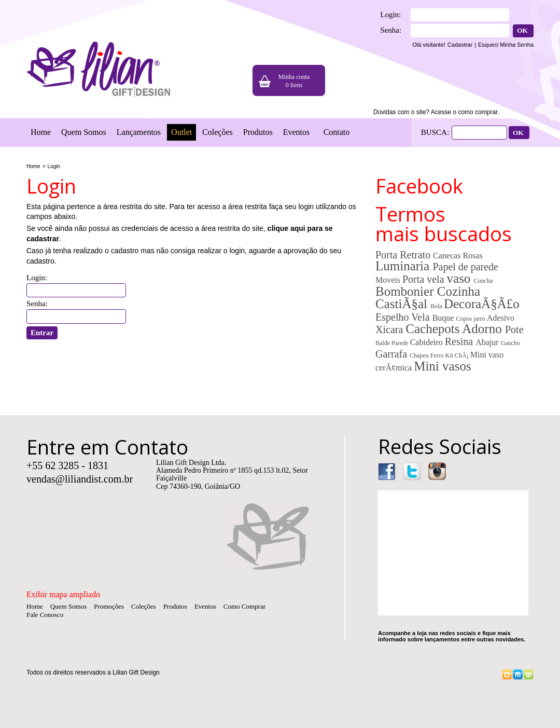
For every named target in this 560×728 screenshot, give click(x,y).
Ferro (438, 355)
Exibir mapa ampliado (63, 594)
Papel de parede (465, 267)
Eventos (297, 132)
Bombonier (406, 291)
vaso (460, 278)
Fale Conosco (45, 615)
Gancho (510, 343)
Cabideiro (428, 342)
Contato (337, 132)
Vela (422, 317)
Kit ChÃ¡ (458, 355)
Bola (437, 306)
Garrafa (393, 354)
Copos (465, 319)
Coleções (218, 132)
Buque (444, 318)
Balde (383, 343)
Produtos (258, 132)
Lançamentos (139, 132)
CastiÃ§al (403, 304)
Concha (484, 281)
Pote (514, 329)
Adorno (484, 329)
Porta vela (425, 279)
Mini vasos (442, 366)
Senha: (391, 30)
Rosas (472, 256)
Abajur (488, 342)
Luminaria (404, 266)
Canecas (448, 256)
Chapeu (420, 355)
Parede (401, 343)
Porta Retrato (404, 255)
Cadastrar (460, 45)
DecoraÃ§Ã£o (482, 304)
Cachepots (434, 329)
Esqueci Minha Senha (506, 45)
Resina (460, 341)
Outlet (181, 132)
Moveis (389, 280)
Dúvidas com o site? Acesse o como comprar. (436, 112)
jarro (480, 319)
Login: (390, 15)
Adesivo (501, 318)
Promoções (109, 606)
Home (41, 132)
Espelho (393, 317)
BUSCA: (435, 132)
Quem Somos (84, 132)
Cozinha (459, 291)
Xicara (390, 329)
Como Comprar (244, 606)
